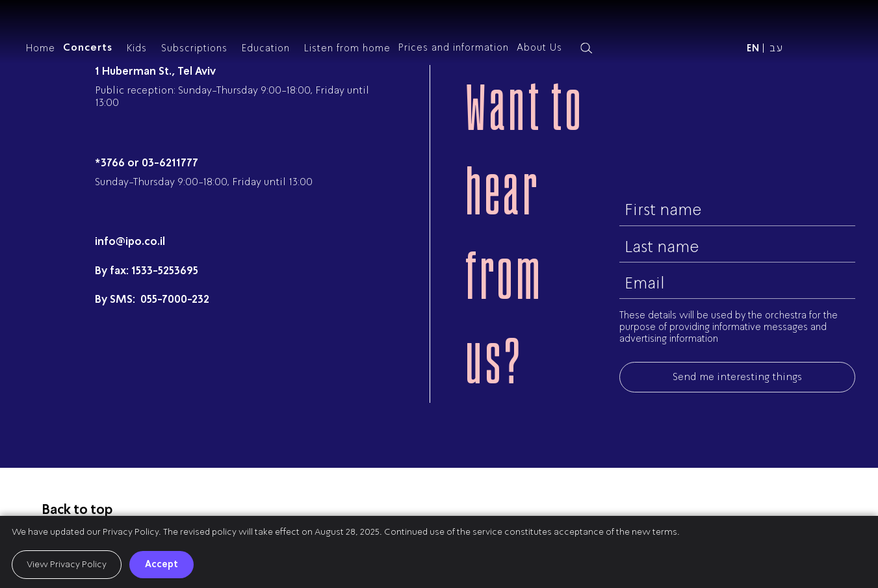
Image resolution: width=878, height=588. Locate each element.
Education (266, 48)
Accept (161, 564)
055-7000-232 (174, 299)
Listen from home (347, 48)
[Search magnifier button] (586, 48)
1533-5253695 (165, 271)
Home (41, 48)
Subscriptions (194, 48)
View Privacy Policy (67, 564)
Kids (137, 48)
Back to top (77, 509)
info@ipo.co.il (130, 241)
